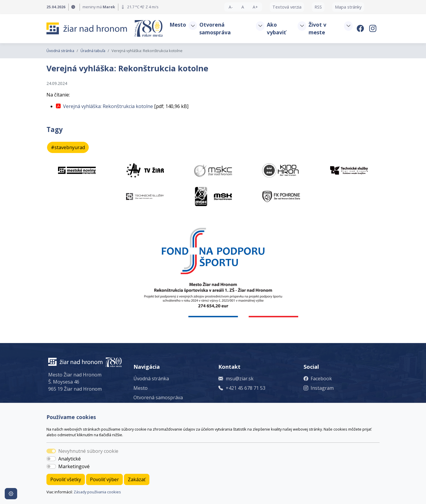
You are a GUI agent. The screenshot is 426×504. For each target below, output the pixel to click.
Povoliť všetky (66, 479)
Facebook (321, 379)
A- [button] (231, 7)
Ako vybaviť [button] (276, 28)
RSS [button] (318, 7)
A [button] (243, 7)
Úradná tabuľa (93, 51)
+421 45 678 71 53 (246, 388)
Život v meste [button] (317, 28)
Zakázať (137, 479)
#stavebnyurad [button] (68, 147)
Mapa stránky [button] (348, 7)
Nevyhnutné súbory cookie (88, 451)
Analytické (70, 459)
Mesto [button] (178, 25)
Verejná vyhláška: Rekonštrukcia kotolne (108, 106)
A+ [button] (255, 7)
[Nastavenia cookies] (11, 494)
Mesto (141, 388)
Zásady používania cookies (97, 492)
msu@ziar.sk (240, 379)
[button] (193, 26)
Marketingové (74, 466)
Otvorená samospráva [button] (215, 28)
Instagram (322, 388)
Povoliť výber (104, 479)
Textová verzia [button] (287, 7)
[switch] (51, 459)
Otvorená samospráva (158, 397)
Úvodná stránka (60, 51)
